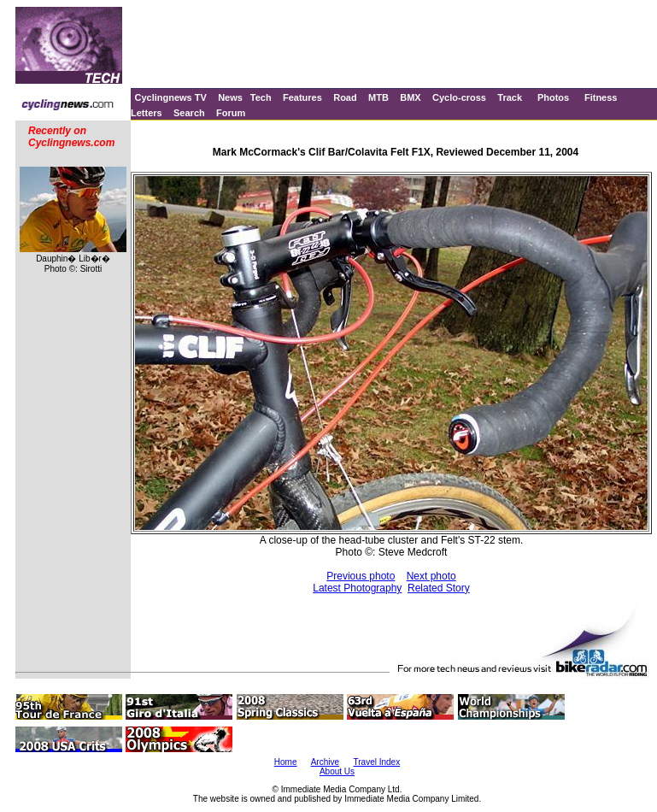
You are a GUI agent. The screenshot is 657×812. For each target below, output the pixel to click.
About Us (337, 771)
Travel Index (377, 762)
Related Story (439, 588)
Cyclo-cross (459, 97)
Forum (231, 113)
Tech (261, 97)
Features (302, 97)
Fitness (601, 97)
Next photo (431, 576)
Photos (553, 97)
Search (189, 113)
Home (286, 762)
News (230, 97)
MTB (378, 97)
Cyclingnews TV (170, 97)
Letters (147, 113)
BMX (410, 97)
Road (345, 97)
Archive (325, 762)
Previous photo (361, 576)
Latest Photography (357, 588)
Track (510, 97)
